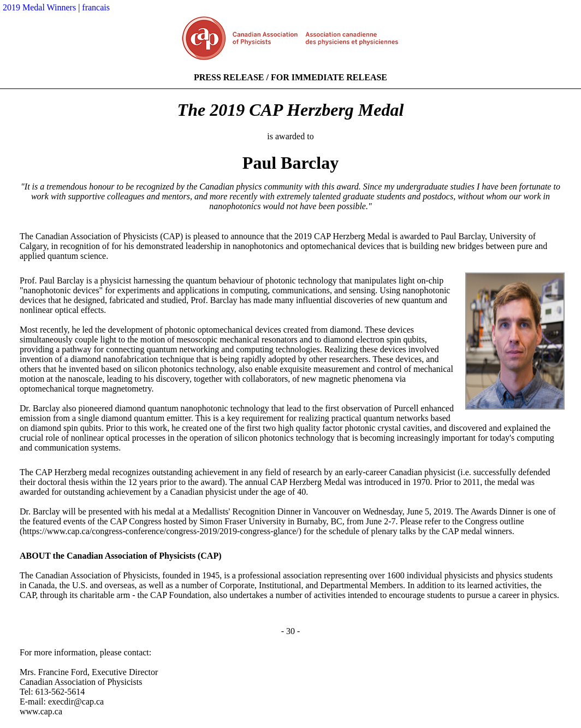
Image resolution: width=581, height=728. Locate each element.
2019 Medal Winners (39, 7)
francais (96, 7)
